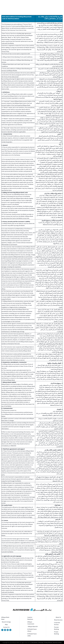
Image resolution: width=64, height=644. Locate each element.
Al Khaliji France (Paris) (32, 630)
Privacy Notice (48, 642)
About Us (58, 617)
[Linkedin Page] (10, 630)
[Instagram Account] (8, 630)
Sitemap (41, 642)
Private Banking (56, 633)
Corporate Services (57, 624)
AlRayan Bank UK (33, 626)
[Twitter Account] (5, 630)
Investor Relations (30, 618)
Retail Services (58, 620)
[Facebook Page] (2, 630)
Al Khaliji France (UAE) (32, 635)
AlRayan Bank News (5, 618)
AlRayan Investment (31, 623)
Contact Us (6, 627)
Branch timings (6, 622)
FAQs (6, 625)
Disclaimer (35, 642)
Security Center (57, 642)
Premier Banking (56, 628)
